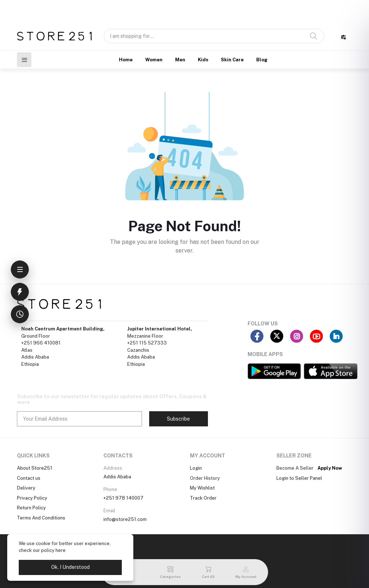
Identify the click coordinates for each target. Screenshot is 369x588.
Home (126, 60)
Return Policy (31, 508)
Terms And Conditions (41, 518)
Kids (203, 60)
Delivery (26, 488)
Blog (262, 60)
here (61, 550)
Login (196, 468)
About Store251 (35, 468)
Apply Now (330, 468)
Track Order (203, 498)
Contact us (29, 478)
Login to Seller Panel (299, 478)
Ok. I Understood (70, 567)
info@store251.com (125, 519)
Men (180, 60)
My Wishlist (202, 488)
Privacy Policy (32, 498)
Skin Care (232, 60)
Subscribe (178, 419)
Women (154, 60)
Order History (205, 478)
